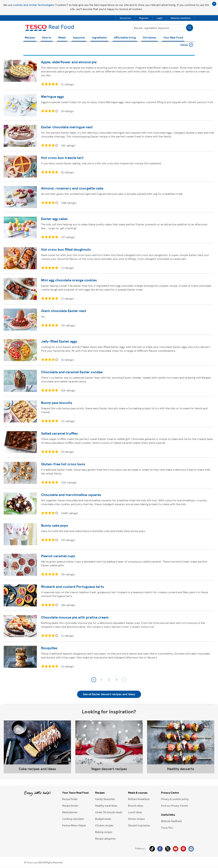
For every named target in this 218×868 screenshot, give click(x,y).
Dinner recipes (136, 819)
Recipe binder (70, 806)
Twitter (168, 849)
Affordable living (125, 38)
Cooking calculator (73, 819)
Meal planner (70, 812)
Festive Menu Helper (74, 825)
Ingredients (99, 38)
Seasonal (79, 38)
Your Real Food (173, 38)
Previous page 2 (94, 680)
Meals (62, 38)
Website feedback (171, 821)
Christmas (150, 38)
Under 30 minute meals (109, 812)
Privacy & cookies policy (175, 799)
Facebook (160, 849)
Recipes (30, 38)
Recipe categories (105, 839)
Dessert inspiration (139, 825)
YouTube (176, 849)
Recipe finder (70, 799)
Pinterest (183, 849)
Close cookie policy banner (214, 4)
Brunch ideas (136, 806)
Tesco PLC (167, 828)
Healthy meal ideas (106, 806)
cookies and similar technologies (33, 5)
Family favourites (105, 799)
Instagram (191, 849)
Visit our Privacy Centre (174, 806)
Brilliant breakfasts (139, 799)
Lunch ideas (135, 812)
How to (47, 38)
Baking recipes (104, 832)
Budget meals (103, 819)
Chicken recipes (104, 825)
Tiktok (152, 849)
